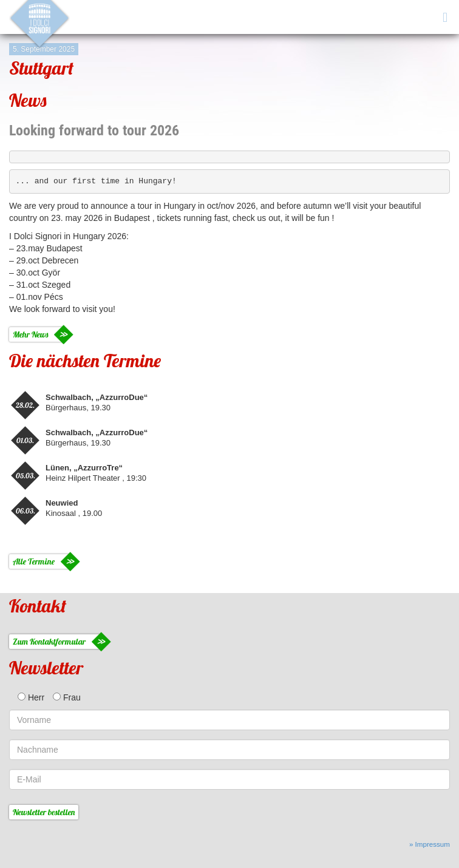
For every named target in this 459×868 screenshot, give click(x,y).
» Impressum (430, 844)
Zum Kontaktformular (49, 642)
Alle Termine (34, 561)
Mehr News (30, 334)
